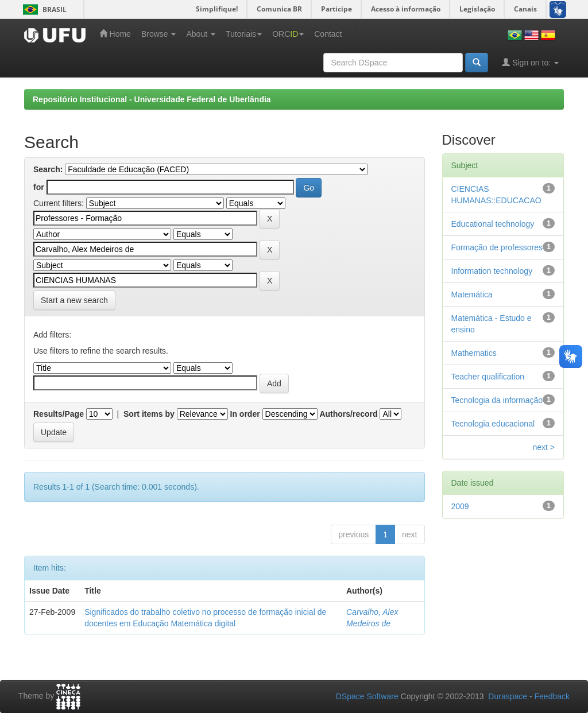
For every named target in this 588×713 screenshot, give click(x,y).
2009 (460, 506)
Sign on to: (530, 62)
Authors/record (348, 414)
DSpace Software (367, 696)
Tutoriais (244, 34)
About (200, 34)
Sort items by (149, 414)
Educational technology (493, 224)
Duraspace (508, 696)
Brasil (43, 9)
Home (115, 34)
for (39, 187)
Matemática (472, 294)
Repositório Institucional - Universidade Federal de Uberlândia (152, 99)
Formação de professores (497, 247)
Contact (328, 34)
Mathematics (474, 353)
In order (245, 414)
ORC (288, 34)
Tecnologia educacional (493, 424)
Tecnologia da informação (497, 400)
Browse (159, 34)
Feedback (552, 696)
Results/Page (59, 414)
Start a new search (74, 300)
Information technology (492, 271)
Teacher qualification (488, 377)
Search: (48, 169)
